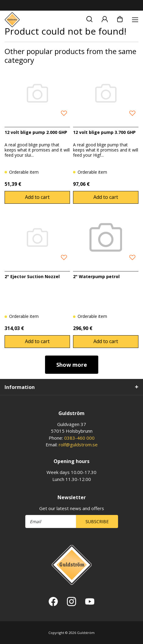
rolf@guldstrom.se (78, 445)
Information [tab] (20, 387)
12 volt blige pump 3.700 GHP (104, 132)
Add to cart (37, 197)
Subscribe (97, 521)
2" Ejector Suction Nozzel (32, 276)
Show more (72, 365)
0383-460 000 (79, 438)
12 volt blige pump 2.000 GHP (36, 132)
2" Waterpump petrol (96, 276)
